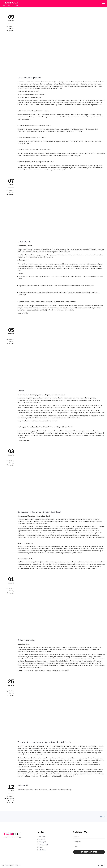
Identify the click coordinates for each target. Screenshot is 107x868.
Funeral (21, 391)
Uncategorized (10, 799)
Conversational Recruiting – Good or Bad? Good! (39, 512)
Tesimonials (43, 844)
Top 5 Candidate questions (30, 78)
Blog (13, 29)
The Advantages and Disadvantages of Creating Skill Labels (44, 742)
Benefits (42, 839)
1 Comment (11, 801)
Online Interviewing (26, 640)
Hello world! (23, 786)
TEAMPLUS (11, 27)
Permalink (12, 31)
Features (42, 836)
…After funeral (24, 242)
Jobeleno (42, 850)
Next (103, 817)
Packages (42, 842)
